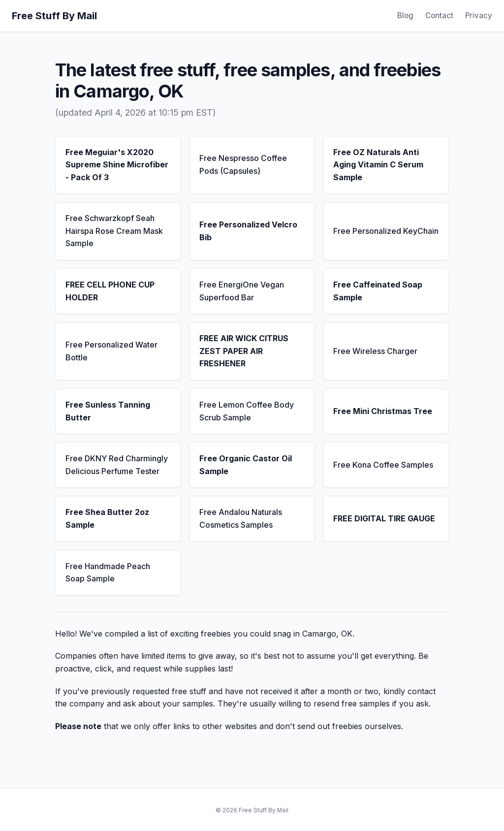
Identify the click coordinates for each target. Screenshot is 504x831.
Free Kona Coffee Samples (383, 465)
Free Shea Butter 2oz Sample (107, 518)
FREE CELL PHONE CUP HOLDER (110, 291)
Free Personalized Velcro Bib (248, 231)
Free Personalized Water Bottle (111, 351)
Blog (405, 16)
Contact (439, 16)
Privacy (479, 16)
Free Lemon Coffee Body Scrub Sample (247, 411)
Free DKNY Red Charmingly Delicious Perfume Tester (117, 465)
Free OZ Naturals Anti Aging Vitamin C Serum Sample (378, 165)
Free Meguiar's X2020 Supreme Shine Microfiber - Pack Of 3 (117, 165)
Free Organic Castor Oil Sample (246, 465)
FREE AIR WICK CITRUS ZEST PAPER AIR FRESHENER (244, 351)
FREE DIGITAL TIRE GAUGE (384, 518)
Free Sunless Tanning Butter (108, 411)
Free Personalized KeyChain (386, 231)
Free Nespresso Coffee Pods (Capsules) (243, 164)
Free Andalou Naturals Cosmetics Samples (241, 518)
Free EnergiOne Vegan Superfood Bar (242, 291)
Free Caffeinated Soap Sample (378, 291)
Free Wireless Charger (375, 351)
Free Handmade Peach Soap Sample (108, 573)
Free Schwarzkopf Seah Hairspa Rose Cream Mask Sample (114, 231)
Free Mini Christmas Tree (383, 411)
